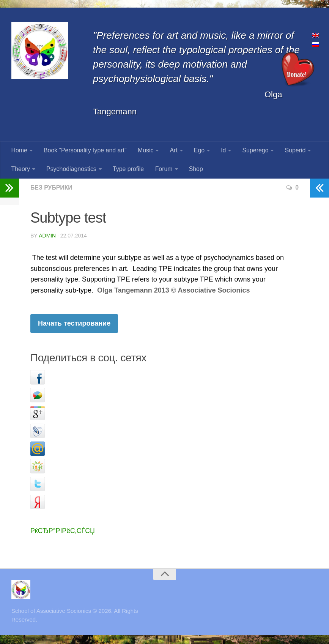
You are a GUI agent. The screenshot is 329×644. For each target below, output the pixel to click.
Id (222, 151)
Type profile (128, 170)
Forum (163, 170)
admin (47, 236)
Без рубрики (52, 188)
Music (145, 151)
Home (19, 151)
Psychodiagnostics (71, 170)
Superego (253, 151)
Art (173, 151)
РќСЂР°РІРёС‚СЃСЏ (63, 532)
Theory (20, 170)
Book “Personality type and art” (85, 151)
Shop (194, 170)
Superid (293, 151)
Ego (198, 151)
